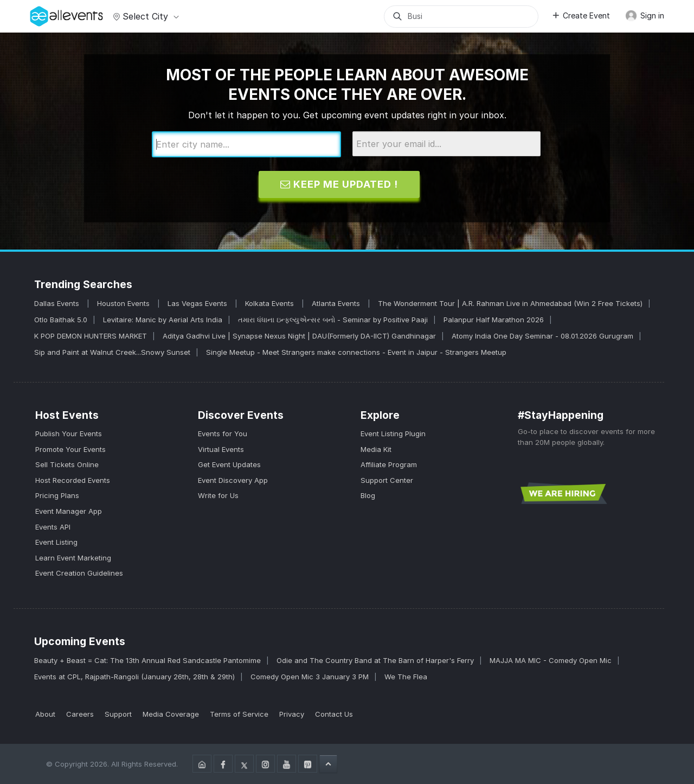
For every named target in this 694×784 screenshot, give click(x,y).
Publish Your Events (69, 434)
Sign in (645, 16)
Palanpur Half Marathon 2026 (494, 320)
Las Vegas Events (198, 303)
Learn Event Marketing (73, 558)
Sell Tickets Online (67, 464)
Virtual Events (221, 449)
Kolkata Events (271, 303)
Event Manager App (69, 511)
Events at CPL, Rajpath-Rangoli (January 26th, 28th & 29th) (134, 677)
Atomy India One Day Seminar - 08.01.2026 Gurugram (542, 336)
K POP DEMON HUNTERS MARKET (91, 336)
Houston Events (124, 303)
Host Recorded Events (73, 480)
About (45, 714)
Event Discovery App (233, 480)
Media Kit (376, 449)
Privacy (292, 714)
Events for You (223, 434)
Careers (80, 714)
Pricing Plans (57, 495)
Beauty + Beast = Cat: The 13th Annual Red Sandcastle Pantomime (147, 660)
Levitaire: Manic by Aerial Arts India (163, 320)
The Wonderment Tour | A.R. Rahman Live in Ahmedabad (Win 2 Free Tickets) (510, 303)
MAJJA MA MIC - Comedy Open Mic (551, 660)
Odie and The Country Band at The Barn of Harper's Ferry (375, 660)
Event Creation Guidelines (79, 573)
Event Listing (56, 542)
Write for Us (218, 495)
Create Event (581, 15)
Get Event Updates (229, 464)
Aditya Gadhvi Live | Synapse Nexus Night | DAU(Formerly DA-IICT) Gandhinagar (299, 336)
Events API (53, 527)
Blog (368, 495)
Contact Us (334, 714)
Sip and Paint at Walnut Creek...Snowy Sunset (112, 352)
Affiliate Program (389, 464)
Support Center (387, 480)
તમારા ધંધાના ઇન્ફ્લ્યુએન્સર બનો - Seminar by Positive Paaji (333, 320)
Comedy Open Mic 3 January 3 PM (310, 677)
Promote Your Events (70, 449)
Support (118, 714)
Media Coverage (171, 714)
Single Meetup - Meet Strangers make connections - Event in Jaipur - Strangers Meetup (356, 352)
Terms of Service (239, 714)
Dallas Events (58, 303)
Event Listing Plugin (393, 434)
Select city (144, 16)
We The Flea (406, 677)
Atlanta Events (337, 303)
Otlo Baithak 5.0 (61, 320)
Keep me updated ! (339, 184)
